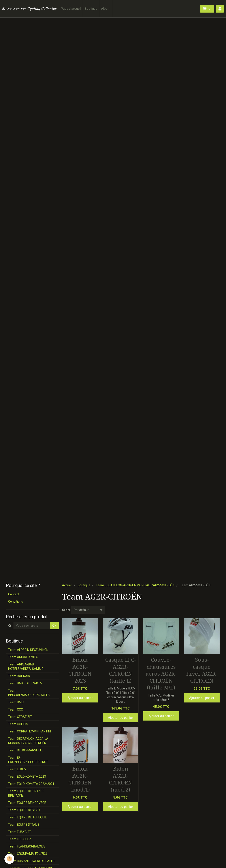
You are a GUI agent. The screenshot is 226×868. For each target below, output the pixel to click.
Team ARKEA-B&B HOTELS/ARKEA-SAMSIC (26, 667)
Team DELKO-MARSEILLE (26, 750)
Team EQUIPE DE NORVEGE (27, 803)
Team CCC (16, 710)
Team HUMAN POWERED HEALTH (31, 861)
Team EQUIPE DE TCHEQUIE (27, 817)
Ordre (66, 610)
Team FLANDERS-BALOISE (27, 846)
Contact (14, 594)
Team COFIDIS (18, 724)
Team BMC (16, 702)
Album (106, 9)
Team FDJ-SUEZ (20, 839)
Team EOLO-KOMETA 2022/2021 (31, 784)
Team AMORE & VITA (23, 657)
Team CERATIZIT (20, 717)
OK (54, 626)
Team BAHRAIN (19, 676)
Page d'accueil (71, 9)
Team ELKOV (17, 769)
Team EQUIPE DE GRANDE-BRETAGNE (27, 793)
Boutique (91, 9)
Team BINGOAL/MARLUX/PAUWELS (29, 693)
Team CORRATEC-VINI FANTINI (29, 731)
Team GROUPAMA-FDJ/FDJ (28, 854)
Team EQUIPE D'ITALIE (24, 825)
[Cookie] (9, 859)
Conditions (16, 602)
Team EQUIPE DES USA (24, 810)
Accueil (67, 585)
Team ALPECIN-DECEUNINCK (28, 650)
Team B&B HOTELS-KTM (25, 683)
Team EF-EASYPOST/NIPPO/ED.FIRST (28, 760)
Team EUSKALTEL (21, 832)
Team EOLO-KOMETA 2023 (27, 777)
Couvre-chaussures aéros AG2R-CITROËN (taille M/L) (161, 674)
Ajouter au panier (80, 698)
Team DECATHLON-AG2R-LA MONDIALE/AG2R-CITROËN (135, 585)
